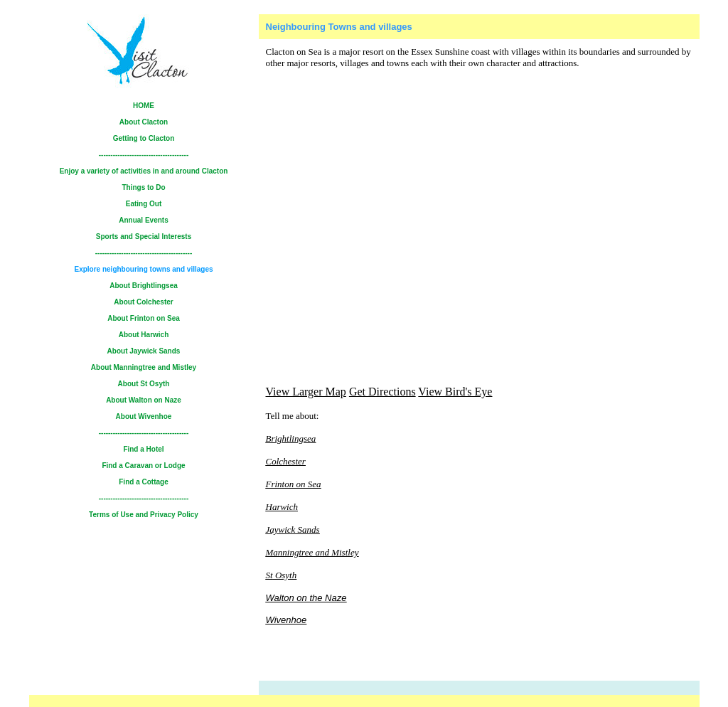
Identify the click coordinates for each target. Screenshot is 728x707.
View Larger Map (306, 392)
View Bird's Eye (455, 392)
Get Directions (382, 392)
